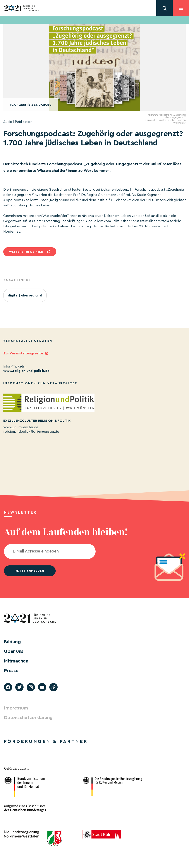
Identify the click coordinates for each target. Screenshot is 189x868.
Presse (11, 671)
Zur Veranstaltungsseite (23, 353)
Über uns (14, 651)
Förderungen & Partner (46, 741)
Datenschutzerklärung (28, 718)
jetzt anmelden (30, 571)
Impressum (16, 708)
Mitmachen (16, 661)
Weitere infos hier (26, 252)
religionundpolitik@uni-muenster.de (31, 432)
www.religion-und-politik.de (26, 371)
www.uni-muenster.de (21, 427)
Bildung (12, 642)
